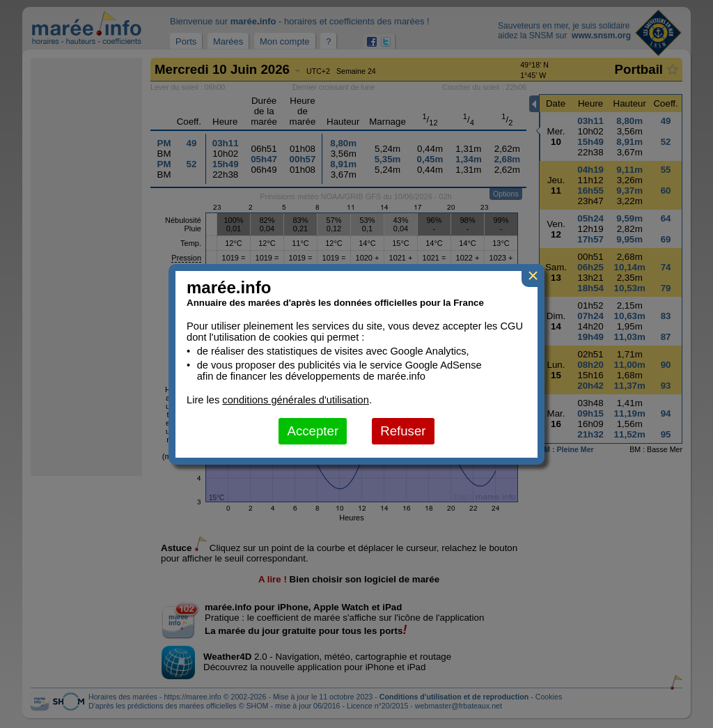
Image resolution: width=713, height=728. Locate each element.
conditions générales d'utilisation (296, 400)
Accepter (313, 431)
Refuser (403, 431)
